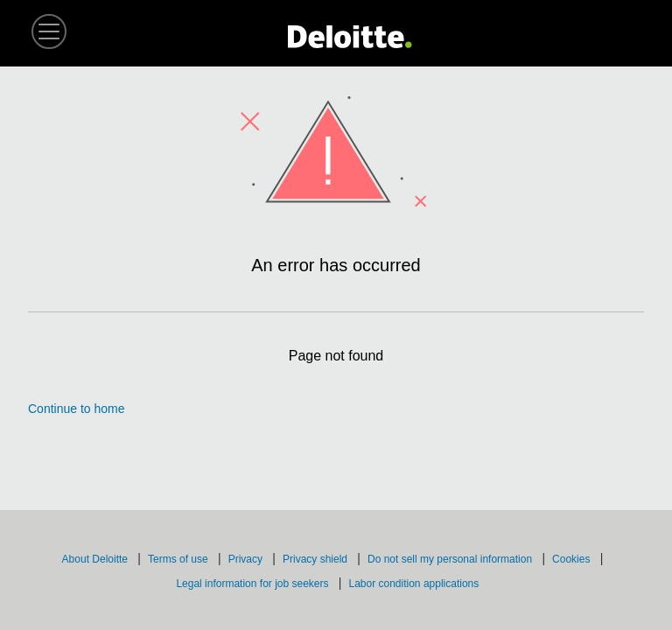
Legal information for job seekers (253, 584)
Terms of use (179, 559)
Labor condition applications (415, 584)
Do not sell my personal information (451, 559)
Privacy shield (316, 559)
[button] (49, 31)
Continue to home (77, 409)
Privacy (247, 559)
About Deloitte (97, 559)
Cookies (573, 559)
